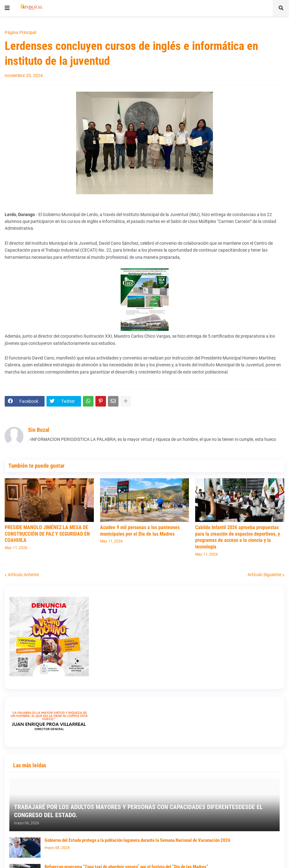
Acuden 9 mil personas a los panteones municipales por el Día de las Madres (140, 531)
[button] (7, 8)
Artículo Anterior (24, 575)
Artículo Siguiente (264, 575)
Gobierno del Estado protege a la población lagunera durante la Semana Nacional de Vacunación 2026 (137, 840)
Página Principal (20, 32)
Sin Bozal (39, 430)
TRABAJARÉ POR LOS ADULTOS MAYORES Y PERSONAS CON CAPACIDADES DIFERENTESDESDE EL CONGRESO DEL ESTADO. (138, 811)
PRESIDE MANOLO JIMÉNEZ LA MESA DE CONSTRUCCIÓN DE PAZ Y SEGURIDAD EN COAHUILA (47, 534)
